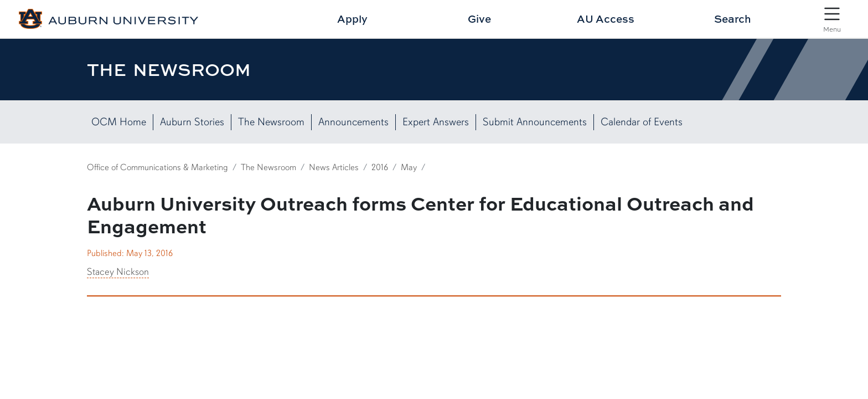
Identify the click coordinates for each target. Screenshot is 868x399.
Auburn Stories (192, 122)
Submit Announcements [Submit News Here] (535, 122)
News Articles (334, 167)
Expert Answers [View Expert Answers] (436, 122)
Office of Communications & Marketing (157, 167)
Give (479, 19)
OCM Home (119, 122)
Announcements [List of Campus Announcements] (353, 122)
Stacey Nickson (118, 272)
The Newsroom (271, 122)
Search (733, 19)
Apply (352, 19)
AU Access (606, 19)
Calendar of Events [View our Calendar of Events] (642, 122)
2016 (380, 167)
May (409, 167)
